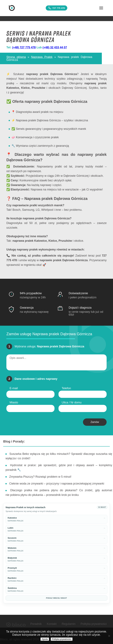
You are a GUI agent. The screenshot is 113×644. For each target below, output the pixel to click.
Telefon (66, 388)
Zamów (95, 422)
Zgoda (45, 639)
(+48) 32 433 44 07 (55, 47)
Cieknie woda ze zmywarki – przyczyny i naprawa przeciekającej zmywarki (57, 484)
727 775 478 (57, 8)
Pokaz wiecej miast (56, 598)
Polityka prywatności (94, 624)
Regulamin (69, 624)
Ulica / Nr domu (72, 402)
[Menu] (101, 8)
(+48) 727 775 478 (24, 47)
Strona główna (16, 57)
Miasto (14, 402)
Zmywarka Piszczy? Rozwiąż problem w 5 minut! (40, 477)
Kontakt (52, 624)
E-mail (14, 388)
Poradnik (36, 624)
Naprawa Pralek (42, 57)
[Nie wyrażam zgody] (109, 636)
